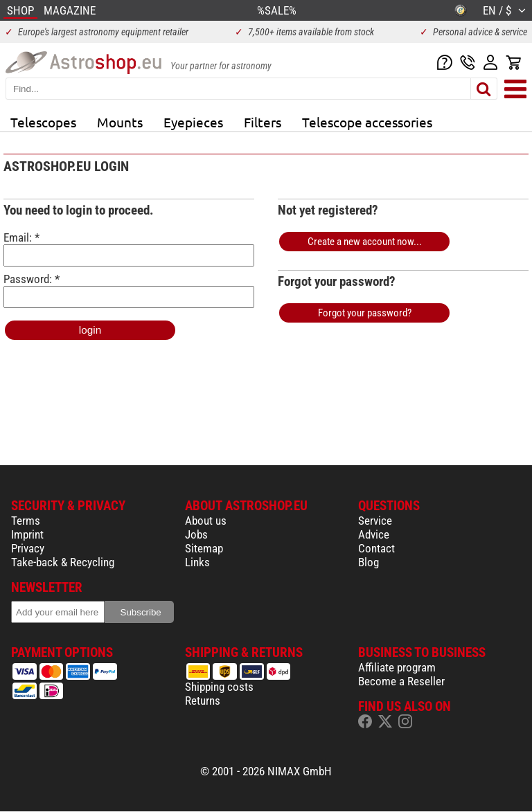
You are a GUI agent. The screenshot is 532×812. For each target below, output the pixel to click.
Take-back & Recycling (63, 562)
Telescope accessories (367, 122)
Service (375, 521)
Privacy (28, 548)
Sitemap (204, 548)
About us (206, 521)
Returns (203, 701)
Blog (369, 562)
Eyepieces (193, 122)
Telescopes (43, 122)
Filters (263, 122)
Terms (26, 521)
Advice (374, 534)
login (90, 330)
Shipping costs (219, 687)
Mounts (120, 122)
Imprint (27, 534)
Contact (376, 548)
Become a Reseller (401, 681)
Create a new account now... (365, 242)
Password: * (129, 290)
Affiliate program (397, 667)
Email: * (129, 249)
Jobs (196, 534)
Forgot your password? (365, 313)
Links (197, 562)
